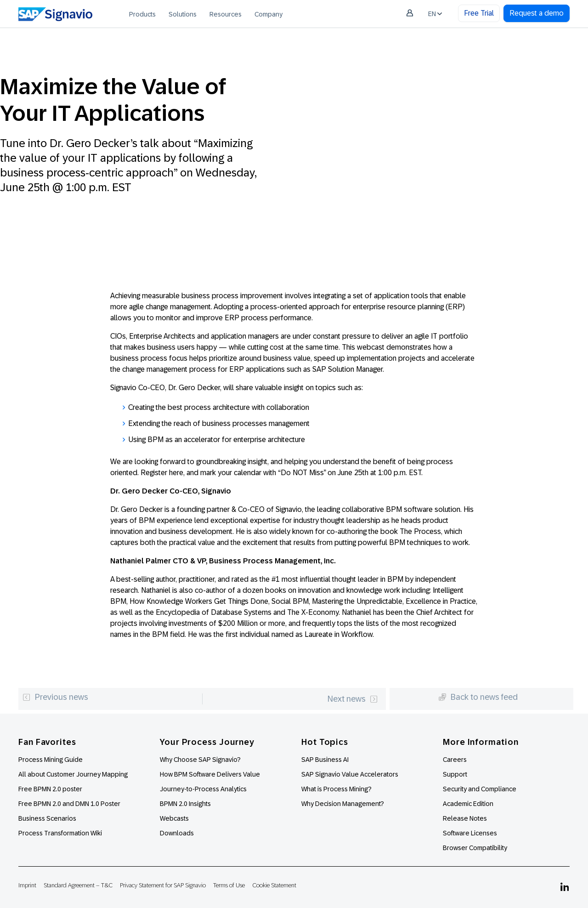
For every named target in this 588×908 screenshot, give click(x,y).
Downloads (177, 833)
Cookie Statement (274, 885)
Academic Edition (468, 804)
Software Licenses (470, 833)
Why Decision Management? (343, 804)
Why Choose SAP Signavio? (200, 760)
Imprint (27, 885)
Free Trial (479, 13)
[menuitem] (142, 14)
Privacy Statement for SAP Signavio (163, 885)
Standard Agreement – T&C (78, 885)
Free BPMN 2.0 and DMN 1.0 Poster (69, 804)
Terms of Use (229, 885)
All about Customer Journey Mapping (73, 774)
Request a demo (537, 13)
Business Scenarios (47, 818)
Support (455, 774)
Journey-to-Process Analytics (204, 789)
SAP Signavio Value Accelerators (350, 774)
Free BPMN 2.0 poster (50, 789)
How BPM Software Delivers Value (210, 774)
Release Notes (465, 818)
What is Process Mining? (336, 789)
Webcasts (174, 818)
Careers (455, 760)
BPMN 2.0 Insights (185, 804)
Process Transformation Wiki (60, 833)
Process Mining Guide (51, 760)
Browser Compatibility (475, 848)
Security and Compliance (480, 789)
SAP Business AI (325, 760)
